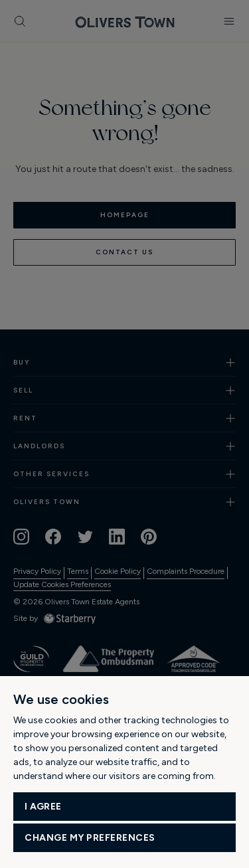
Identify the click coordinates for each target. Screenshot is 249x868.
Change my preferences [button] (90, 838)
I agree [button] (43, 807)
